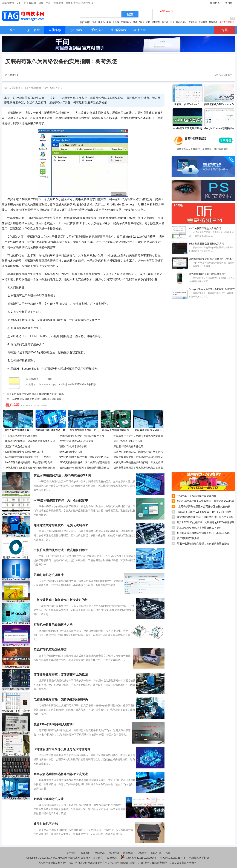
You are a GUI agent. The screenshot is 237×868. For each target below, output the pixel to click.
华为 (172, 22)
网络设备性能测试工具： (18, 430)
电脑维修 (36, 88)
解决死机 (213, 22)
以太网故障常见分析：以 (83, 430)
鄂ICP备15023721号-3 (173, 858)
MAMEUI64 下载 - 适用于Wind (16, 711)
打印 (49, 379)
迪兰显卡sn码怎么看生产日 (16, 733)
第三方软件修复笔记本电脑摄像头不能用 (199, 528)
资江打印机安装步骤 (188, 538)
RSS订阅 (156, 853)
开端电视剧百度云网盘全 (16, 492)
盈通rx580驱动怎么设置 (16, 754)
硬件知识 (14, 75)
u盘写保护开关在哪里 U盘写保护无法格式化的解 (204, 506)
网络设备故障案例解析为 (116, 430)
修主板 (165, 22)
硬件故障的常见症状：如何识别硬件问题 (82, 436)
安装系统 (193, 22)
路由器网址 (181, 22)
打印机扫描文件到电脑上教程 (21, 436)
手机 (94, 22)
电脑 (109, 22)
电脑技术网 (22, 88)
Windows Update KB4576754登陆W (16, 601)
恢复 (148, 22)
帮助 (168, 853)
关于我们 (71, 853)
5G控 (141, 22)
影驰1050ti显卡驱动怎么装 (128, 441)
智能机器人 (126, 22)
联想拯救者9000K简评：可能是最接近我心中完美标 (205, 517)
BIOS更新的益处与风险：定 (16, 798)
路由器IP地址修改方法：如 (50, 430)
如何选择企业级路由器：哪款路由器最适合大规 (38, 394)
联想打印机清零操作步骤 (73, 446)
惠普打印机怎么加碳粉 (18, 446)
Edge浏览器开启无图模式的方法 (206, 244)
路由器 (102, 22)
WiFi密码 (156, 22)
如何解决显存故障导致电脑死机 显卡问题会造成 (203, 533)
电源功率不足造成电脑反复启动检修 (197, 496)
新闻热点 (215, 3)
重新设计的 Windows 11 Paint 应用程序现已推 (187, 105)
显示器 (116, 22)
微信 (135, 22)
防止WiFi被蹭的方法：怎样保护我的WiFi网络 (138, 452)
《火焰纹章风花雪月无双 (16, 667)
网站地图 (128, 853)
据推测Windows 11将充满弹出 (16, 645)
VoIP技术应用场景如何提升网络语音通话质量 (37, 399)
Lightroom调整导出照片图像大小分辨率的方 (212, 259)
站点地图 (112, 858)
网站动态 (100, 853)
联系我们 (86, 853)
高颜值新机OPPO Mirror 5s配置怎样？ (219, 105)
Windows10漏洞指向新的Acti (16, 623)
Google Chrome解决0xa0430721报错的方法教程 (212, 290)
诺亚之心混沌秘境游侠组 (16, 689)
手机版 (229, 3)
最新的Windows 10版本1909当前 (16, 558)
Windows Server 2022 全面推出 (16, 579)
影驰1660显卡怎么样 (71, 452)
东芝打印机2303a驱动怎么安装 (76, 441)
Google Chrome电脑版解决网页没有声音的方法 (219, 129)
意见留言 (98, 858)
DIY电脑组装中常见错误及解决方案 (25, 452)
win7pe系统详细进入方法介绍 (205, 228)
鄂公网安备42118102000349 (139, 858)
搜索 (130, 14)
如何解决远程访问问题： (148, 430)
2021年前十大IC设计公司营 (16, 514)
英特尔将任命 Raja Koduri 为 (16, 536)
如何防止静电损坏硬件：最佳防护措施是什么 (84, 468)
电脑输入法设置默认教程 (16, 776)
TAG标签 (142, 853)
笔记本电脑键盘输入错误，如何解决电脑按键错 (203, 544)
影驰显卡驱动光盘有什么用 (128, 446)
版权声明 (114, 853)
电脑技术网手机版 (199, 858)
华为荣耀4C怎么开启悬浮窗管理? (207, 274)
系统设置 (203, 22)
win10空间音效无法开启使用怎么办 (188, 129)
